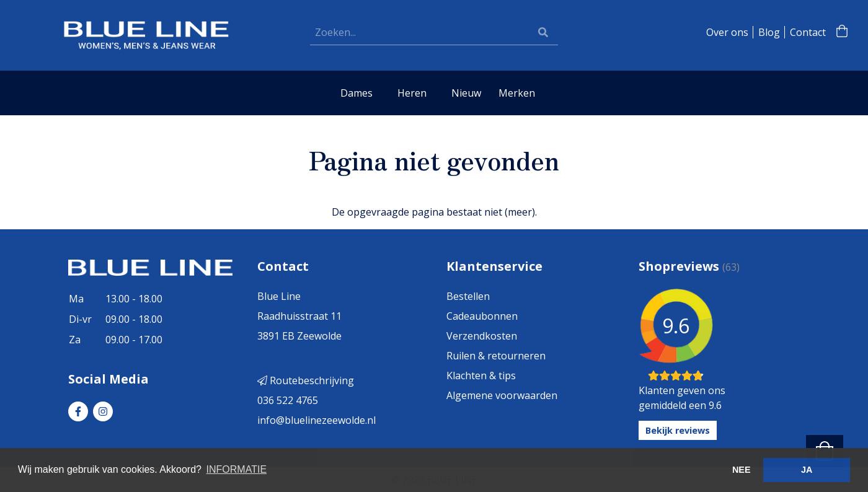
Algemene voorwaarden (502, 395)
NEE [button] (742, 470)
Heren (412, 93)
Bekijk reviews (678, 430)
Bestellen (468, 296)
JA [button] (807, 470)
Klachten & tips (481, 376)
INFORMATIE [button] (237, 469)
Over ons (727, 32)
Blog (769, 32)
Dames (356, 93)
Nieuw (466, 93)
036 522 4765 (288, 400)
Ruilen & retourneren (496, 356)
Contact (808, 32)
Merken (517, 93)
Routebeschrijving (306, 380)
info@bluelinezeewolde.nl (317, 420)
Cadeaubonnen (482, 316)
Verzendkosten (482, 336)
